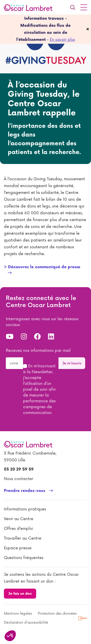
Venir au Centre (19, 519)
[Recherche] (73, 7)
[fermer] (88, 29)
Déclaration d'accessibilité (26, 623)
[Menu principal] (84, 7)
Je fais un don (20, 594)
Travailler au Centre (23, 538)
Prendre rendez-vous (25, 491)
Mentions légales (18, 614)
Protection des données (57, 614)
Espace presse (18, 548)
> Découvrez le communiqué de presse (42, 267)
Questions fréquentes (24, 558)
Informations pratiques (25, 509)
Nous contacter (19, 479)
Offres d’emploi (18, 529)
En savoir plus (62, 40)
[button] (10, 636)
